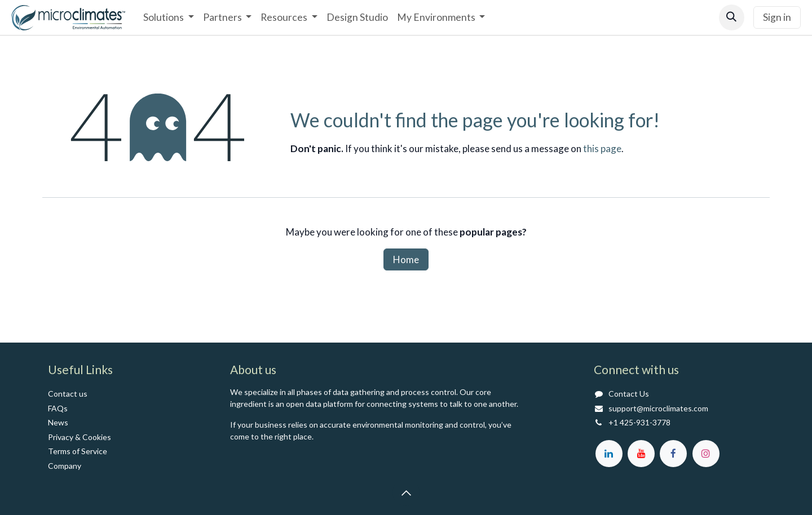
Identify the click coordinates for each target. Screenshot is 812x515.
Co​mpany (65, 466)
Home (406, 259)
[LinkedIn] (609, 454)
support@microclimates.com (658, 408)
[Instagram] (706, 454)
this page (602, 148)
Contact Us (629, 394)
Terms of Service (78, 451)
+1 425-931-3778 (639, 422)
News (58, 422)
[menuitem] (168, 17)
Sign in (777, 17)
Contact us (68, 394)
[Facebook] (673, 454)
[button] (732, 17)
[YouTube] (641, 454)
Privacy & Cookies (80, 437)
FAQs (58, 408)
